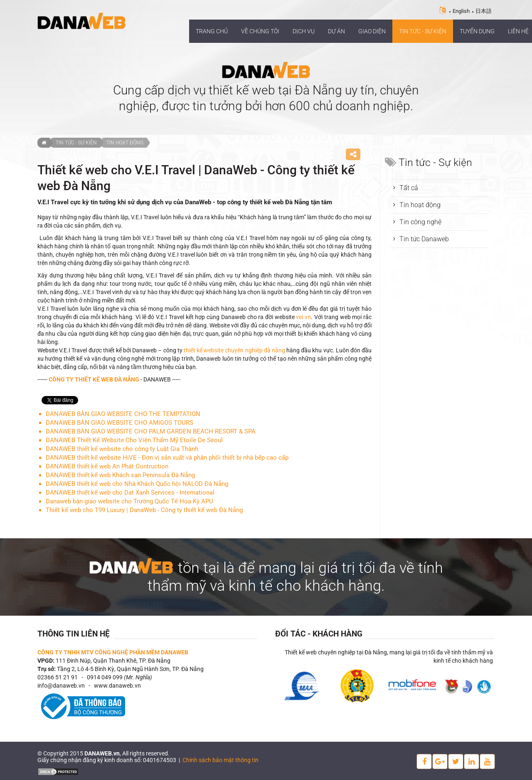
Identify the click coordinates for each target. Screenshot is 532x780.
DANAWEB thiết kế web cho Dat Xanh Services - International (130, 493)
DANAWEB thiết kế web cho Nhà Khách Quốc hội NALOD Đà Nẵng (137, 484)
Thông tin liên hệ (74, 634)
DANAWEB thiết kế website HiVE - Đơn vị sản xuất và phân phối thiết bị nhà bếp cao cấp (167, 458)
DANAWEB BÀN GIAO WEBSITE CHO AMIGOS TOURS (119, 423)
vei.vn (303, 317)
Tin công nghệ (420, 222)
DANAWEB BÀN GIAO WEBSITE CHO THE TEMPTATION (123, 414)
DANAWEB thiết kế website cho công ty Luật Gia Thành (122, 449)
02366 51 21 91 (58, 677)
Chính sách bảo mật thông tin (220, 760)
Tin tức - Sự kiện (76, 143)
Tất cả (409, 188)
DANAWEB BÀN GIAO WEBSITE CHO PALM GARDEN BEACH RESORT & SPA (151, 431)
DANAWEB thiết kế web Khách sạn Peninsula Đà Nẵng (120, 475)
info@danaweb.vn (61, 686)
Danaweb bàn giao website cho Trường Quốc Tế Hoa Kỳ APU (129, 501)
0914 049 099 (105, 677)
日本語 (484, 11)
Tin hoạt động (125, 143)
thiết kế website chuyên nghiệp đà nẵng (234, 350)
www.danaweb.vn (117, 686)
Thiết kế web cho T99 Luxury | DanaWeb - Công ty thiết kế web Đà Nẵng (144, 510)
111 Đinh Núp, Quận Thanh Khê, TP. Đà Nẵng (113, 661)
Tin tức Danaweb (424, 239)
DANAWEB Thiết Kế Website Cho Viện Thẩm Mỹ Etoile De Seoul (134, 440)
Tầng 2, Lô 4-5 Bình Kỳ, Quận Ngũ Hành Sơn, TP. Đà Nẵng (130, 669)
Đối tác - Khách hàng (319, 634)
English (461, 11)
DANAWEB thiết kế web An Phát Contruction (107, 466)
